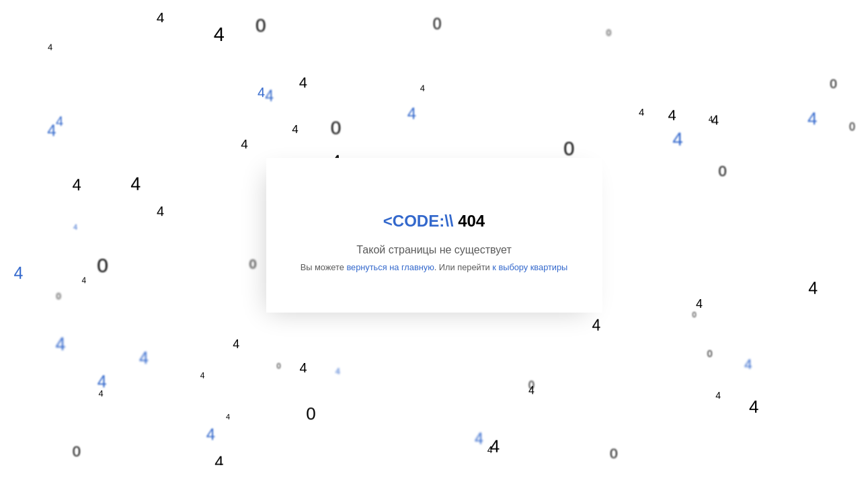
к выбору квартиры (530, 267)
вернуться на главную (390, 267)
